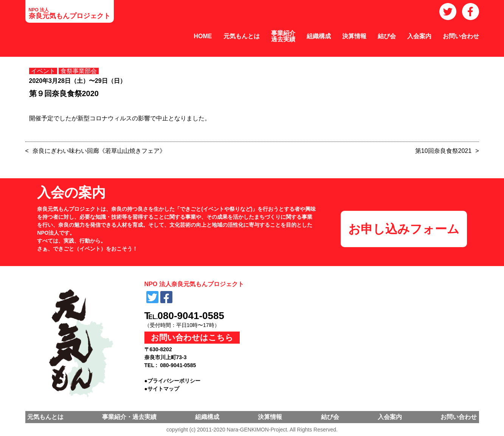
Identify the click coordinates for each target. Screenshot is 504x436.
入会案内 (419, 36)
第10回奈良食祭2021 (443, 151)
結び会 (387, 36)
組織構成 (319, 36)
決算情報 (354, 36)
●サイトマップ (162, 389)
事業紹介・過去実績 (129, 417)
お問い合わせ (461, 36)
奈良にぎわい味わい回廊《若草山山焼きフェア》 (99, 151)
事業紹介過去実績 (283, 36)
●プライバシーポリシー (172, 381)
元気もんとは (242, 36)
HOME (203, 36)
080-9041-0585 (191, 316)
